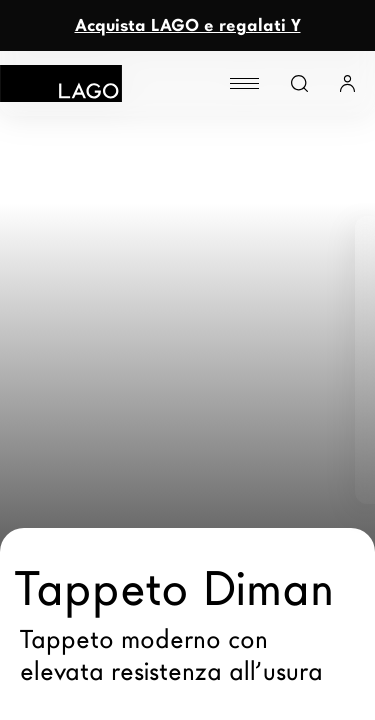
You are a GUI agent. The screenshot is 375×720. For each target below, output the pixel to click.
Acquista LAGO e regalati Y (188, 25)
